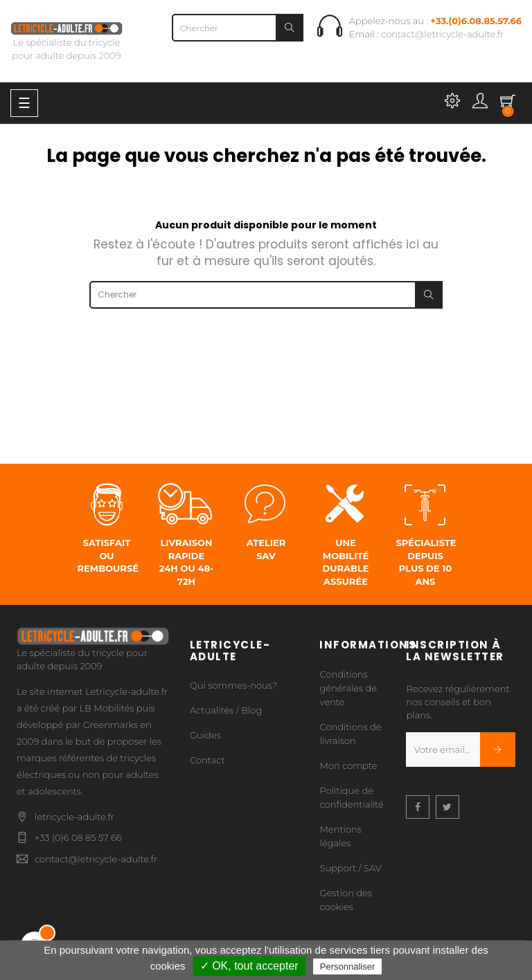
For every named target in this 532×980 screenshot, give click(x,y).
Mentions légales (340, 836)
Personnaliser (348, 967)
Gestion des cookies (346, 900)
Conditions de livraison (350, 734)
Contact (207, 760)
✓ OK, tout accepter (249, 966)
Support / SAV (350, 868)
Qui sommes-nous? (233, 685)
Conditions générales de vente (348, 688)
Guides (205, 735)
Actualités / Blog (226, 710)
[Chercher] (238, 28)
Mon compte (348, 765)
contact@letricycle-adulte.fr (442, 34)
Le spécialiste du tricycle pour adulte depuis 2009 (66, 41)
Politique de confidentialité (351, 797)
